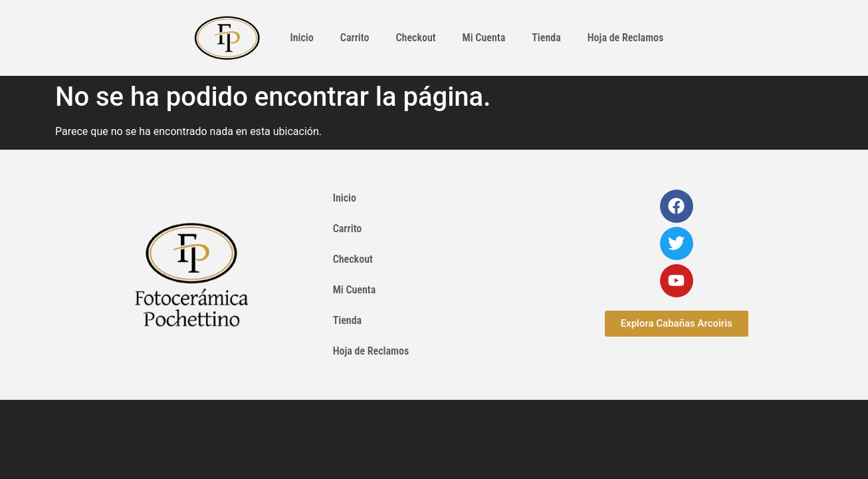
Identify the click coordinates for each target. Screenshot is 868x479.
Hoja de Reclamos (626, 38)
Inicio (301, 38)
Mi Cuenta (484, 38)
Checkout (415, 38)
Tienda (546, 38)
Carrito (355, 38)
